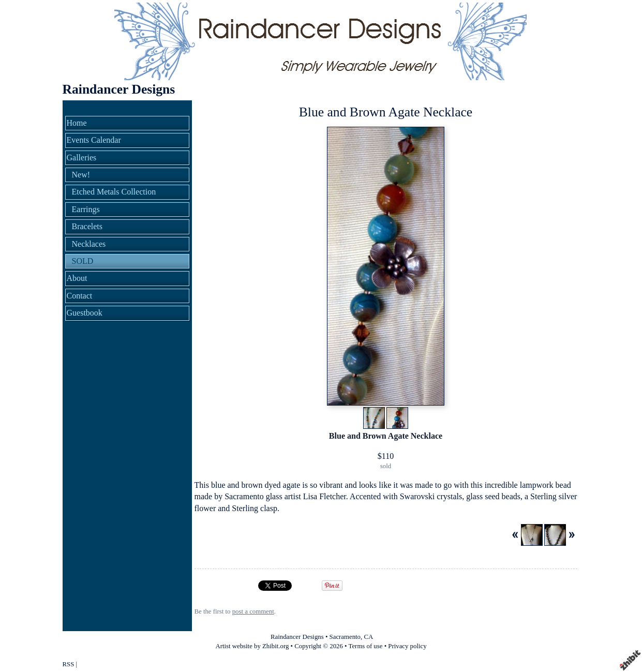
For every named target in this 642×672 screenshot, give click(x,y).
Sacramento (345, 637)
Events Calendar (94, 140)
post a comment (253, 611)
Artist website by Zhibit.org (252, 646)
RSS (69, 664)
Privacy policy (407, 646)
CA (368, 637)
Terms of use (366, 646)
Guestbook (85, 313)
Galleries (82, 158)
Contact (80, 296)
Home (77, 123)
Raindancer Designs (119, 89)
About (77, 278)
